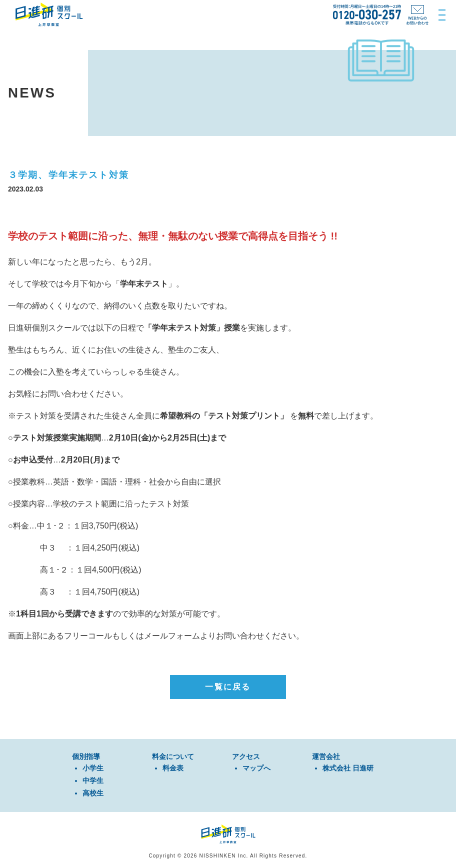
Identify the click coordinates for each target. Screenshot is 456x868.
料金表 (173, 768)
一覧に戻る (228, 687)
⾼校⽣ (93, 793)
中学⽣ (93, 780)
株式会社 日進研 (348, 768)
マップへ (256, 768)
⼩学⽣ (93, 768)
